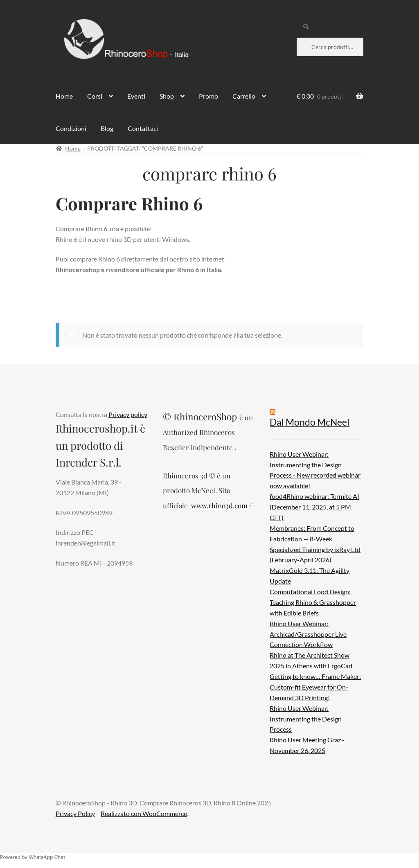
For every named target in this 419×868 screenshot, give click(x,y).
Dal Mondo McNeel (310, 422)
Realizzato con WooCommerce (144, 813)
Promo (208, 96)
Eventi (136, 96)
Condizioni (71, 128)
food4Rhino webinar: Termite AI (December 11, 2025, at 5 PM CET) (314, 507)
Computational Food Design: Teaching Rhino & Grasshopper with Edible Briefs (313, 602)
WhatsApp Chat (47, 857)
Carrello (244, 96)
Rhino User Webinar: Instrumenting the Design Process (306, 719)
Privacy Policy (75, 813)
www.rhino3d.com (219, 505)
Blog (107, 128)
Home (64, 96)
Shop (167, 96)
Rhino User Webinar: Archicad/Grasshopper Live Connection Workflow (308, 634)
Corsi (95, 96)
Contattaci (143, 128)
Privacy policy (128, 414)
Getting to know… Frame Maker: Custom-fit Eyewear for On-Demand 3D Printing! (315, 687)
